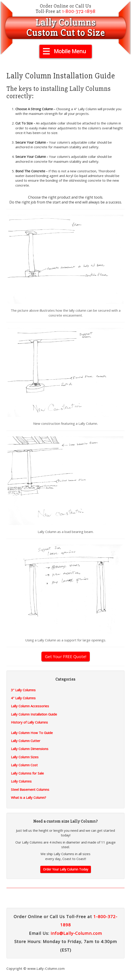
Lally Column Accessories (30, 706)
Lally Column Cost (24, 765)
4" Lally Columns (23, 698)
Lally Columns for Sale (27, 773)
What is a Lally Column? (29, 797)
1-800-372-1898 (79, 11)
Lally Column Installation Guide (34, 714)
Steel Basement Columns (30, 789)
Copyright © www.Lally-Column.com (36, 968)
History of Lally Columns (29, 722)
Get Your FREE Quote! (66, 657)
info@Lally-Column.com (76, 933)
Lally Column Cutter (26, 741)
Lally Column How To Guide (32, 733)
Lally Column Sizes (25, 757)
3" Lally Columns (23, 690)
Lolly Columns (21, 781)
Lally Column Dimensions (30, 749)
